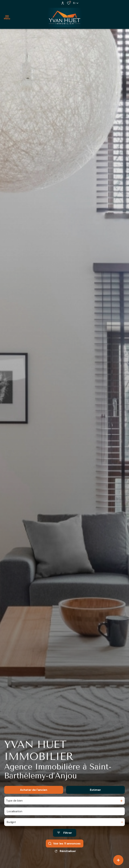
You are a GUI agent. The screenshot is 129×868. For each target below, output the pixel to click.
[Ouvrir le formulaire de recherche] (65, 837)
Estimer (95, 794)
